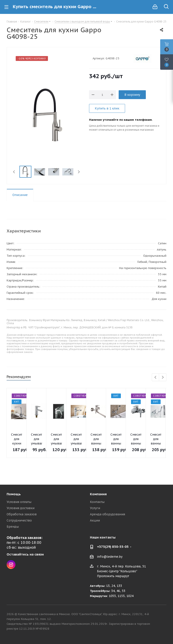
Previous (14, 172)
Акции (95, 520)
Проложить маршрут (113, 576)
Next (79, 172)
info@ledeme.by (110, 557)
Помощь (14, 494)
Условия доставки (21, 508)
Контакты (97, 502)
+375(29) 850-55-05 (113, 547)
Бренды (13, 527)
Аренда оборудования (107, 514)
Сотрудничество (19, 520)
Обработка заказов (22, 514)
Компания (98, 494)
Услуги (95, 508)
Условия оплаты (19, 502)
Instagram (11, 565)
